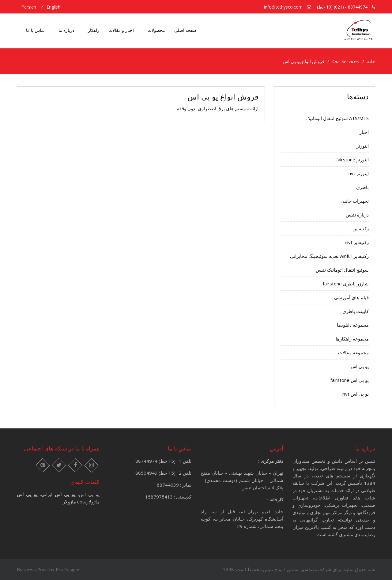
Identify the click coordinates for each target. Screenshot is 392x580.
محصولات (156, 30)
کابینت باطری (356, 311)
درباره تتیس (357, 215)
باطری (362, 187)
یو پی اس (360, 366)
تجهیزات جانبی (355, 201)
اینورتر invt (358, 173)
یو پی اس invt (355, 394)
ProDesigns (68, 569)
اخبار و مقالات (121, 30)
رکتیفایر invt (357, 242)
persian (29, 7)
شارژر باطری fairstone (346, 284)
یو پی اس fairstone (350, 380)
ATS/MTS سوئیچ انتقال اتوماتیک (337, 118)
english (53, 7)
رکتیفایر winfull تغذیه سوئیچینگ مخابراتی (329, 256)
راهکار (94, 30)
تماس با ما (35, 30)
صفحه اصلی (185, 30)
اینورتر (363, 146)
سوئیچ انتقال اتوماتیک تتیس (342, 270)
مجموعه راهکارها (352, 339)
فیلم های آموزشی (351, 297)
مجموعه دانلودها (353, 325)
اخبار (364, 132)
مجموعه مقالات (353, 352)
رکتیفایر (361, 228)
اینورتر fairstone (352, 160)
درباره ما (66, 30)
